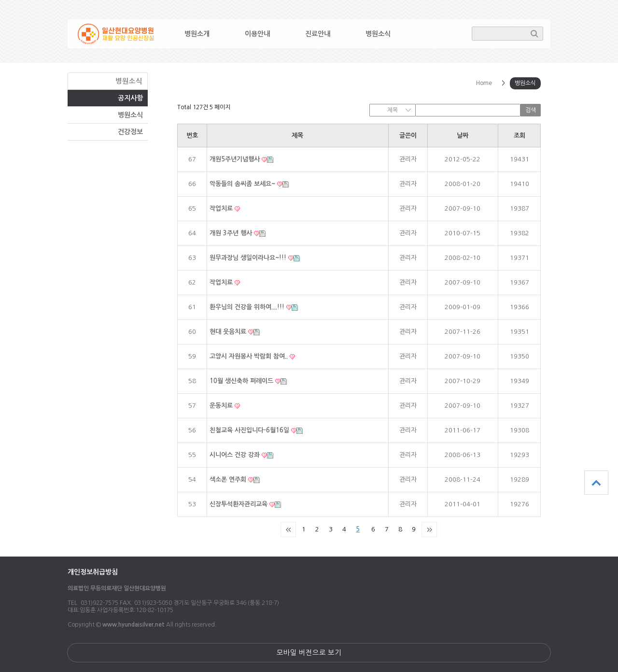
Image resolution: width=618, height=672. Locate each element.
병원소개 (197, 34)
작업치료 (222, 208)
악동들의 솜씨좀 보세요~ (243, 184)
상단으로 (596, 483)
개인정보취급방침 (93, 572)
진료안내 (318, 34)
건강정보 (130, 132)
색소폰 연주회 (229, 479)
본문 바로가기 (0, 0)
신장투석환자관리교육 (239, 504)
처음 (288, 529)
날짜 (463, 136)
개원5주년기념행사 (236, 159)
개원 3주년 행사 (232, 233)
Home (484, 83)
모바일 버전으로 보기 (309, 653)
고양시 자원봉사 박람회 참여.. (250, 356)
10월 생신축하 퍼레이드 (242, 381)
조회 (520, 136)
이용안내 (257, 34)
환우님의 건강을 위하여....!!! (248, 307)
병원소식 (378, 34)
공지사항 (130, 98)
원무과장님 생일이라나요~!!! (249, 258)
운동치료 (222, 406)
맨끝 (429, 529)
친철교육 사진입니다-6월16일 (250, 430)
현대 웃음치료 (229, 332)
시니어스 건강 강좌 (236, 455)
